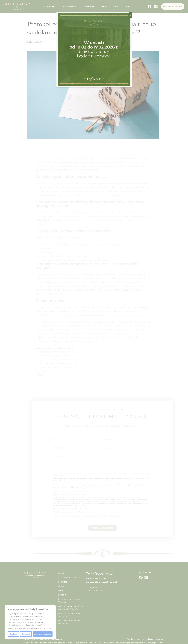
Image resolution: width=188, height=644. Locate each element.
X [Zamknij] (130, 15)
